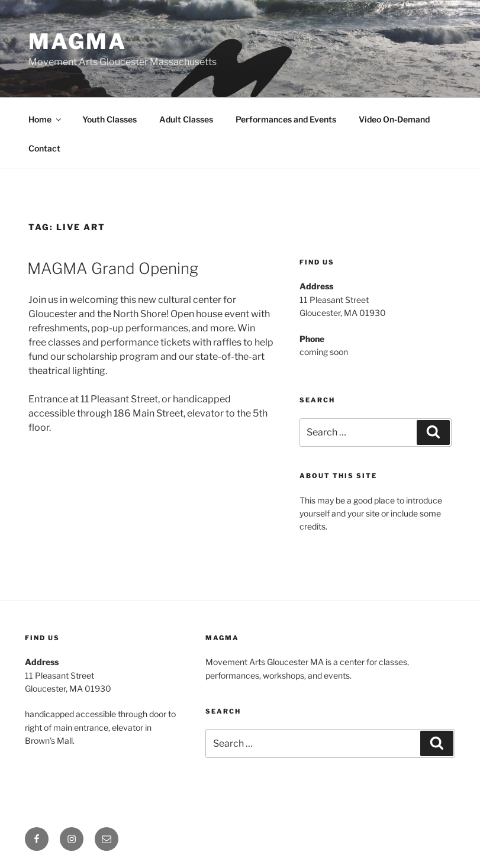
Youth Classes (109, 119)
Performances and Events (286, 119)
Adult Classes (186, 119)
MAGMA (77, 41)
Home (46, 119)
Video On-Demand (394, 119)
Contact (44, 148)
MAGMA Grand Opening (113, 268)
